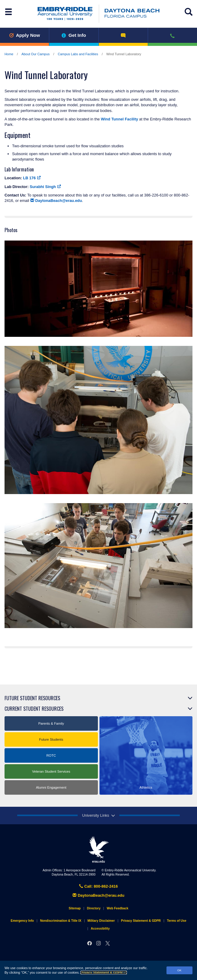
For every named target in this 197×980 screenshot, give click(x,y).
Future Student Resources (32, 698)
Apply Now (24, 35)
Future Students (51, 739)
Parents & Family (51, 723)
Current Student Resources (34, 709)
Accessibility (100, 929)
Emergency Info (22, 921)
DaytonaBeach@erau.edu (56, 201)
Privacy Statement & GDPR (104, 972)
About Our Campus (36, 54)
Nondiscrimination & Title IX (61, 921)
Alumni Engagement (51, 787)
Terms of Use (177, 921)
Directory (94, 908)
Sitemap (75, 908)
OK (179, 970)
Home (9, 54)
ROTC (51, 755)
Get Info (74, 35)
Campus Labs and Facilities (78, 54)
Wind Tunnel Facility (119, 119)
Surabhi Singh (45, 187)
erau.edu (98, 850)
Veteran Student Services (51, 771)
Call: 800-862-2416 (98, 886)
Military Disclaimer (101, 921)
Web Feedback (117, 908)
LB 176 (32, 178)
